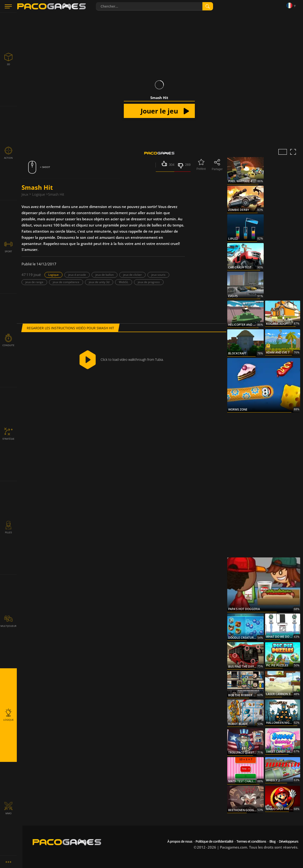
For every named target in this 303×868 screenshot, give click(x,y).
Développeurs (289, 841)
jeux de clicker (132, 275)
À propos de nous (180, 841)
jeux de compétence (66, 282)
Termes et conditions (251, 841)
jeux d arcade (77, 275)
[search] (208, 6)
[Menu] (8, 6)
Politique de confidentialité (214, 841)
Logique (53, 275)
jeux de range (34, 282)
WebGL (124, 282)
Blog (272, 841)
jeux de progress (149, 282)
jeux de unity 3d (99, 282)
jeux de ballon (105, 275)
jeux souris (158, 275)
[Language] (292, 6)
